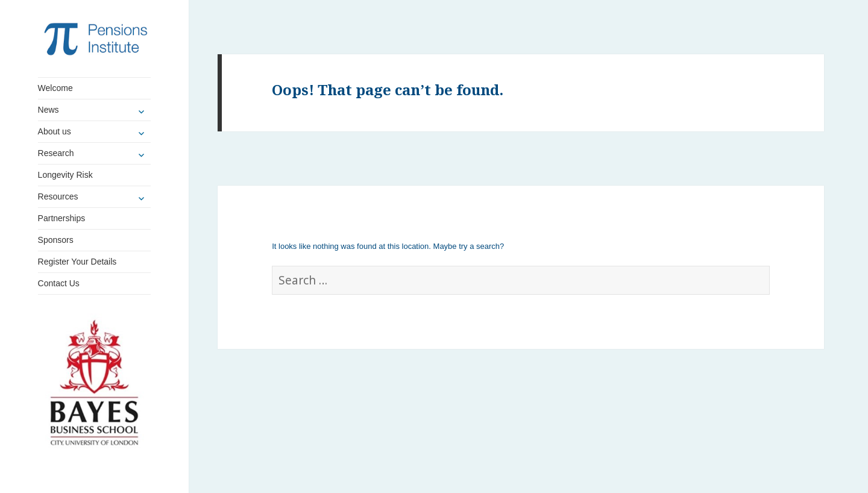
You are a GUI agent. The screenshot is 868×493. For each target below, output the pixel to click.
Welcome (55, 88)
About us (55, 131)
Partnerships (62, 218)
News (49, 110)
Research (56, 153)
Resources (58, 196)
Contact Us (59, 283)
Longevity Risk (65, 175)
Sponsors (56, 240)
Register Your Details (77, 262)
